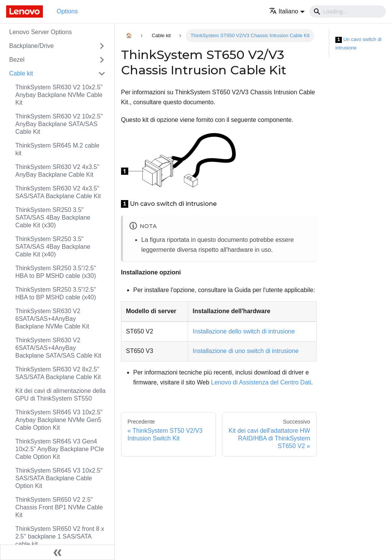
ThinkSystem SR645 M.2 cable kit (57, 149)
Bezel (17, 60)
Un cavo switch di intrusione (358, 44)
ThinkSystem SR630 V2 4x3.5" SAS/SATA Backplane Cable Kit (58, 192)
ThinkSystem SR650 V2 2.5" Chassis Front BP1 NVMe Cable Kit (59, 507)
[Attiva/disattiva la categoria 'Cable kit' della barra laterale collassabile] (102, 74)
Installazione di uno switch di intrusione (246, 351)
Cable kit (21, 73)
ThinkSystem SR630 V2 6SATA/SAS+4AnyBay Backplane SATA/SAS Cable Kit (58, 348)
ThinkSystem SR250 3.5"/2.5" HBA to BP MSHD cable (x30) (56, 272)
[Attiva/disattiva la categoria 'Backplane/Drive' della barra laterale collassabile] (102, 46)
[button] (287, 11)
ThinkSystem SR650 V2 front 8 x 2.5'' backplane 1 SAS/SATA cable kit (60, 536)
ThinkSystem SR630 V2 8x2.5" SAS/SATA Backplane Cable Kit (58, 373)
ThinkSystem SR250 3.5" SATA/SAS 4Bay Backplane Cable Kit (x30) (53, 218)
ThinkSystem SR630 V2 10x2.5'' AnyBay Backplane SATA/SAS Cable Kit (59, 124)
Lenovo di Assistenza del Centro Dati (261, 382)
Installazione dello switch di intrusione (244, 331)
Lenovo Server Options (41, 32)
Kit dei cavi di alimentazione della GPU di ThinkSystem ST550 (60, 395)
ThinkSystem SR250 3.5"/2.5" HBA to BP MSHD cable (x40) (56, 293)
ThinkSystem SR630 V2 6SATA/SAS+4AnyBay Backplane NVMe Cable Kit (52, 319)
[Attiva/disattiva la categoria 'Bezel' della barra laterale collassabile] (102, 60)
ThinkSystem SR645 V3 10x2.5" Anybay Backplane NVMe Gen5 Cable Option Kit (59, 420)
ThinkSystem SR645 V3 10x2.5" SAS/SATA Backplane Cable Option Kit (59, 478)
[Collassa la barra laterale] (57, 552)
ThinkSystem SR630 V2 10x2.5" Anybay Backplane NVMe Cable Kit (59, 95)
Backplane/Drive (32, 46)
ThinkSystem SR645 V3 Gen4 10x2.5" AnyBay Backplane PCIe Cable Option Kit (60, 449)
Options (67, 11)
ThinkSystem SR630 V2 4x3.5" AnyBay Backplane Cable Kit (57, 171)
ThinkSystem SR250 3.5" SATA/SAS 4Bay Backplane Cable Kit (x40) (53, 247)
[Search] (348, 11)
